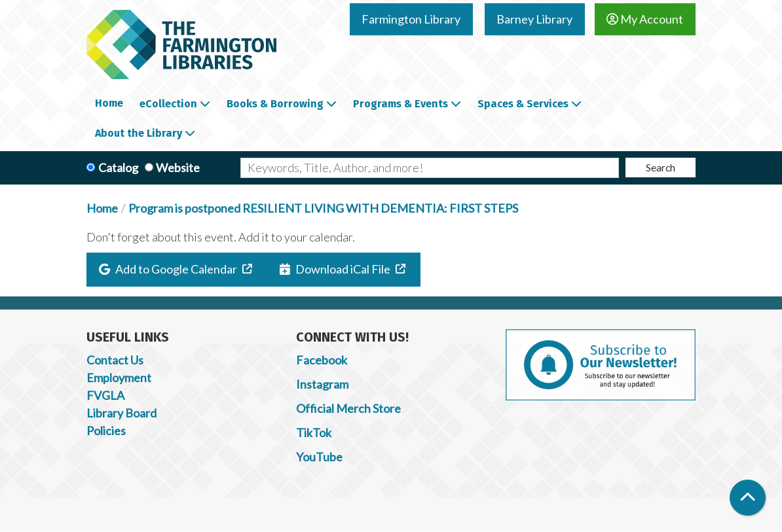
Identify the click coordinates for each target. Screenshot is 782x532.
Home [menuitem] (109, 103)
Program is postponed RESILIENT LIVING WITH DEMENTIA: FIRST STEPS (323, 208)
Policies (106, 431)
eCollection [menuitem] (168, 104)
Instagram (322, 384)
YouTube (319, 457)
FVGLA (105, 395)
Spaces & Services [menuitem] (523, 104)
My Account (645, 19)
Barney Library (534, 19)
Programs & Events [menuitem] (400, 104)
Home (102, 208)
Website (178, 168)
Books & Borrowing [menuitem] (275, 104)
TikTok (314, 433)
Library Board (121, 413)
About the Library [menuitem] (139, 133)
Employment (119, 378)
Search (661, 167)
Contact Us (115, 360)
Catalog (118, 168)
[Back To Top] (748, 498)
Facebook (322, 360)
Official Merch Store (348, 408)
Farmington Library (411, 19)
